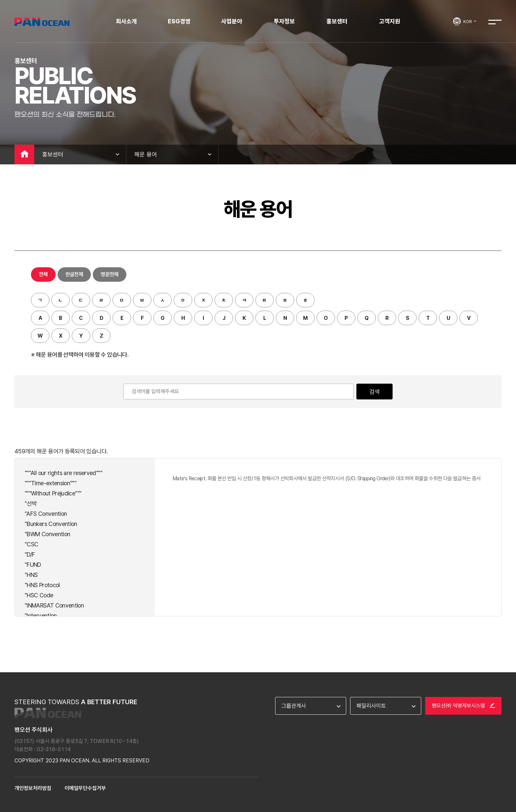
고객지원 (390, 21)
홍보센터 (337, 21)
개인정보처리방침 (33, 788)
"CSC (31, 544)
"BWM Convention (47, 534)
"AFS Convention (46, 514)
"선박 (31, 503)
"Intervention (41, 616)
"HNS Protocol (42, 585)
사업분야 (232, 21)
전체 (43, 274)
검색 (374, 392)
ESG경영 (179, 21)
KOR (470, 21)
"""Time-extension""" (51, 483)
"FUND (33, 565)
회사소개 (126, 21)
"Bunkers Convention (51, 524)
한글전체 (74, 274)
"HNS (31, 575)
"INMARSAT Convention (54, 605)
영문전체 (109, 274)
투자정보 (284, 21)
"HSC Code (39, 595)
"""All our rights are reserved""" (64, 473)
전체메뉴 (495, 22)
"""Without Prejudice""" (53, 493)
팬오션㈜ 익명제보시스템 (463, 706)
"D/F (30, 554)
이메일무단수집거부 (85, 788)
